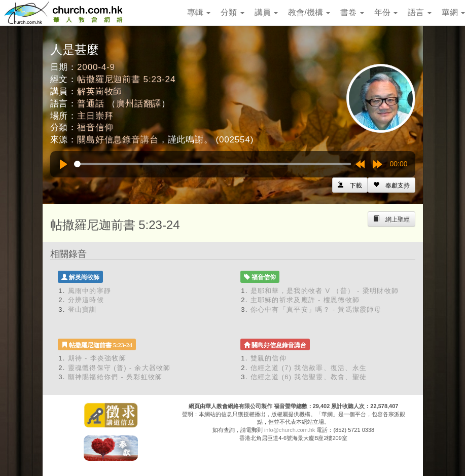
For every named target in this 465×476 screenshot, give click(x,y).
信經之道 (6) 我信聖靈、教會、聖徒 (309, 377)
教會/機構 (309, 12)
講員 (266, 12)
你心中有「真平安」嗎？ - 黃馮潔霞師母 (316, 309)
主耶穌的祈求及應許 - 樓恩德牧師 (305, 300)
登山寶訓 (82, 309)
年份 (386, 12)
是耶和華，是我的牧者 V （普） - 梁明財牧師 (325, 291)
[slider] (212, 164)
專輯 (199, 12)
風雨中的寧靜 (90, 291)
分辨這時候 (86, 300)
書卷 (352, 12)
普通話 (91, 104)
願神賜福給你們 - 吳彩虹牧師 (115, 377)
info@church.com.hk (290, 430)
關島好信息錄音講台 (118, 140)
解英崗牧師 (100, 91)
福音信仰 (95, 127)
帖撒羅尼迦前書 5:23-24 (126, 79)
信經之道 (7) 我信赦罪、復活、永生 (309, 368)
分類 (232, 12)
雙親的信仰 (269, 358)
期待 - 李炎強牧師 (97, 358)
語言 (419, 12)
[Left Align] (391, 185)
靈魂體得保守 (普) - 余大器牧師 (119, 368)
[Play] (63, 164)
